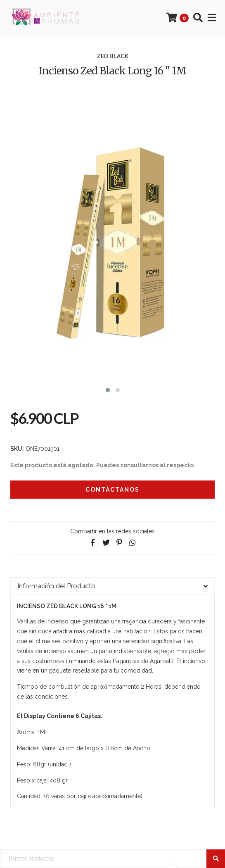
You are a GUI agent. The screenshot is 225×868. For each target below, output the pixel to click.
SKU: (17, 449)
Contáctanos (112, 490)
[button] (108, 389)
